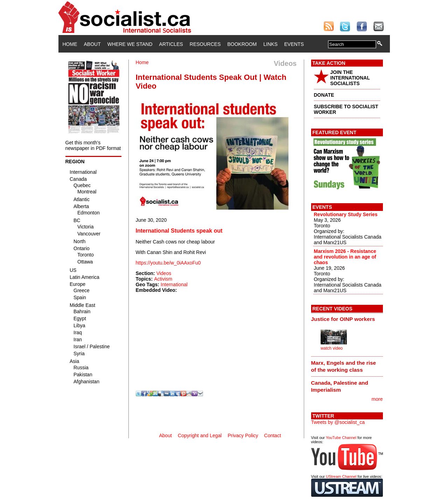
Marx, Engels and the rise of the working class (344, 366)
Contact (273, 435)
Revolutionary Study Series (346, 214)
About (92, 44)
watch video (332, 348)
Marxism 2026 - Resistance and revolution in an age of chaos (345, 257)
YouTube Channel (341, 438)
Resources (205, 44)
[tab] (347, 319)
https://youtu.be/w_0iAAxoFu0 (168, 263)
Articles (171, 44)
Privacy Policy (243, 435)
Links (271, 44)
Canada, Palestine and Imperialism (340, 386)
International (174, 284)
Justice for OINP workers (343, 319)
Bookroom (242, 44)
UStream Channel (341, 476)
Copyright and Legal (200, 435)
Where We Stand (130, 44)
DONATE (324, 95)
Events (294, 44)
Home (70, 44)
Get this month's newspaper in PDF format (93, 145)
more (377, 399)
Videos (164, 273)
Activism (163, 279)
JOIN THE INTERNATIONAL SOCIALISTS (350, 78)
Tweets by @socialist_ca (338, 422)
